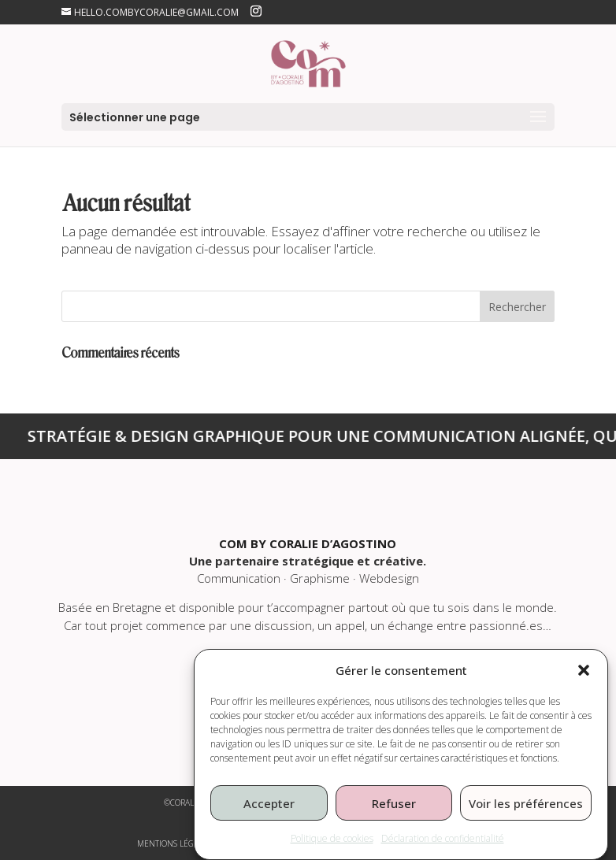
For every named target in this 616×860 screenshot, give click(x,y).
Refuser (394, 814)
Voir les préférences (526, 814)
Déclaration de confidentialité (443, 849)
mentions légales (174, 843)
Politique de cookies (332, 849)
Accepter (269, 814)
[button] (584, 680)
